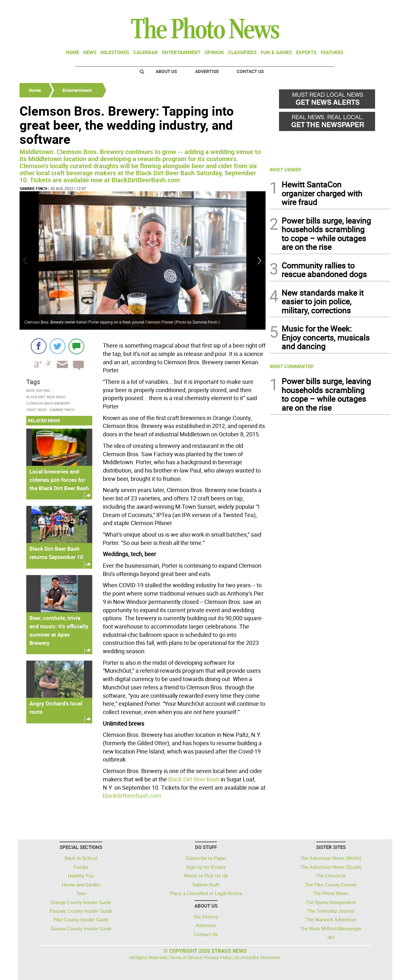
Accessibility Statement (258, 957)
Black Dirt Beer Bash (194, 779)
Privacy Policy (218, 957)
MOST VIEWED (285, 169)
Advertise (207, 71)
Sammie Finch (33, 188)
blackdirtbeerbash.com (132, 795)
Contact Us (250, 71)
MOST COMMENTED (291, 366)
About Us (166, 71)
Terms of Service (186, 957)
